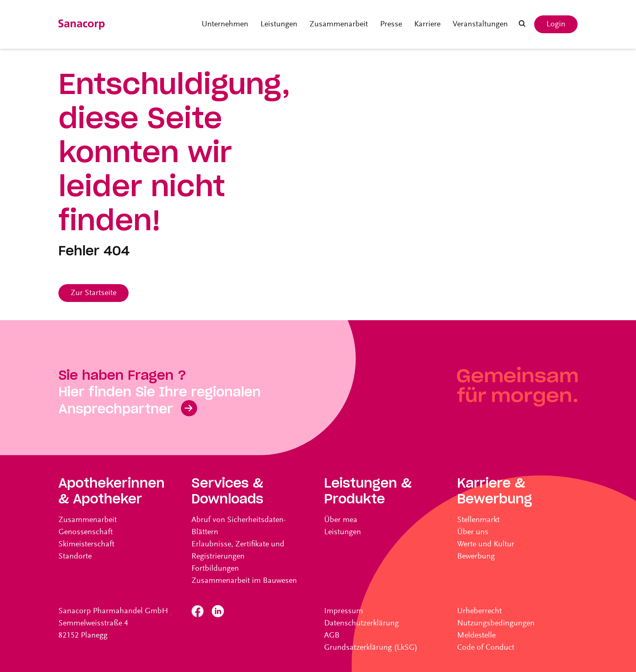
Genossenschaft (86, 532)
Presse (391, 24)
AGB (332, 636)
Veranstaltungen (480, 24)
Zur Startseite (93, 293)
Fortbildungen (215, 569)
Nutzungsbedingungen (496, 623)
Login (556, 24)
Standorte (75, 556)
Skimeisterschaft (86, 544)
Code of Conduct (486, 648)
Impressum (344, 611)
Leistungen (279, 24)
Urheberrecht (479, 611)
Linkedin (218, 611)
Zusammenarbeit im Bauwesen (244, 581)
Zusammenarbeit (339, 24)
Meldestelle (476, 636)
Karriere (427, 24)
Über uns (473, 532)
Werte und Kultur (486, 544)
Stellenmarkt (478, 520)
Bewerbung (476, 556)
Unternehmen (225, 24)
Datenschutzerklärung (361, 623)
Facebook (198, 611)
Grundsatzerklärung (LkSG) (371, 648)
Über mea (341, 520)
